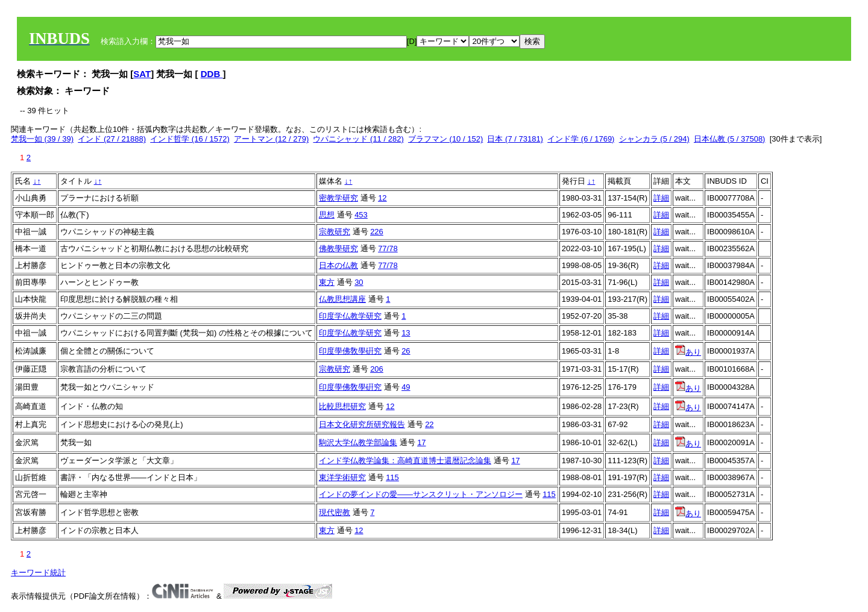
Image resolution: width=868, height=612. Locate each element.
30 (359, 282)
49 (406, 387)
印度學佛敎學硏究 (350, 351)
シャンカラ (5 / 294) (654, 139)
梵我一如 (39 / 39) (42, 139)
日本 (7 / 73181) (515, 139)
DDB (212, 74)
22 (429, 424)
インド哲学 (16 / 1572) (190, 139)
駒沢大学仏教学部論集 (358, 442)
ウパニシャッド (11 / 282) (358, 139)
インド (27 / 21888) (112, 139)
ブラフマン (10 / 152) (445, 139)
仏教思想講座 (342, 299)
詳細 (661, 198)
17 (421, 442)
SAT (142, 74)
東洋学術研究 (342, 477)
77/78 (388, 248)
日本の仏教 (338, 265)
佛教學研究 (338, 248)
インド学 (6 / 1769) (581, 139)
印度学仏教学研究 (350, 316)
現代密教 (335, 512)
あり (688, 352)
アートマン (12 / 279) (271, 139)
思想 (327, 215)
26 (406, 351)
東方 (327, 282)
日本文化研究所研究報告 (362, 424)
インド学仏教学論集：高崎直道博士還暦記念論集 (405, 461)
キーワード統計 (38, 573)
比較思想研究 (342, 406)
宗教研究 (335, 232)
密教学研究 (338, 198)
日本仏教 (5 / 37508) (730, 139)
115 (392, 477)
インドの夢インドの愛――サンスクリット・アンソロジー (421, 494)
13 (406, 333)
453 (361, 215)
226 (377, 232)
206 (377, 369)
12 (382, 198)
